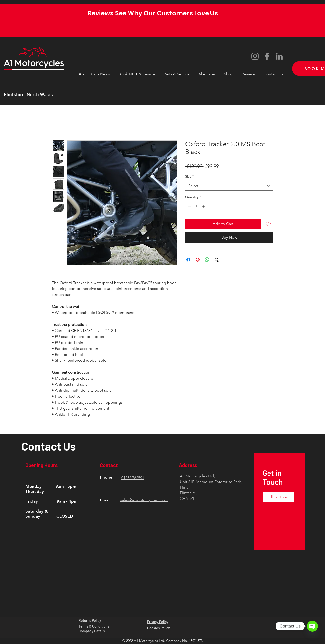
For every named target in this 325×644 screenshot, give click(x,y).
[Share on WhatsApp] (207, 260)
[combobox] (229, 186)
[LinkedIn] (279, 56)
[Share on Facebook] (188, 260)
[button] (177, 72)
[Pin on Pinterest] (198, 260)
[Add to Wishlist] (268, 224)
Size (189, 176)
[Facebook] (267, 56)
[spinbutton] (196, 206)
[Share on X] (217, 260)
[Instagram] (255, 56)
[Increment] (204, 206)
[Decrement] (189, 206)
